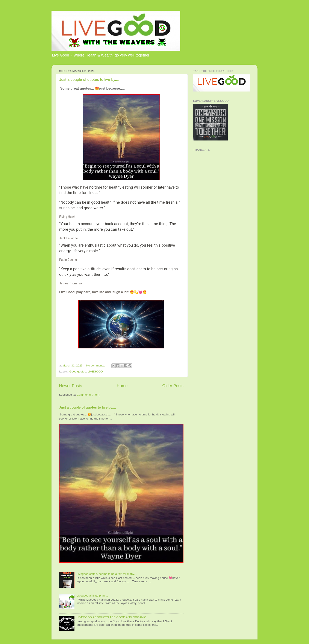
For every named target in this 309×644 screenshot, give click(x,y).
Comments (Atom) (89, 395)
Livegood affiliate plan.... (92, 596)
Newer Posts (70, 386)
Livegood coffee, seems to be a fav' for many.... (107, 574)
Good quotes (78, 372)
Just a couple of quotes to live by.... (89, 79)
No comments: (96, 365)
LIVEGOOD (95, 372)
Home (122, 386)
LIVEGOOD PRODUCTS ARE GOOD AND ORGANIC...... (114, 617)
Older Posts (173, 386)
